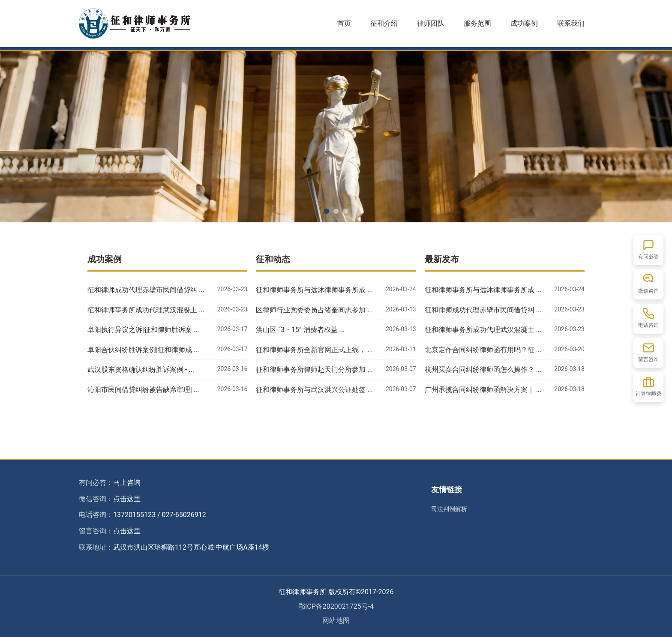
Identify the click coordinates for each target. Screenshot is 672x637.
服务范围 (477, 23)
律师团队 (431, 23)
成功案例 (524, 23)
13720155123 (134, 515)
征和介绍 (384, 23)
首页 (344, 23)
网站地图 (336, 621)
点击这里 (127, 499)
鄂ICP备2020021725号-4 (336, 606)
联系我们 (571, 23)
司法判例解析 (449, 509)
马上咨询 (127, 483)
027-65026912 (184, 515)
